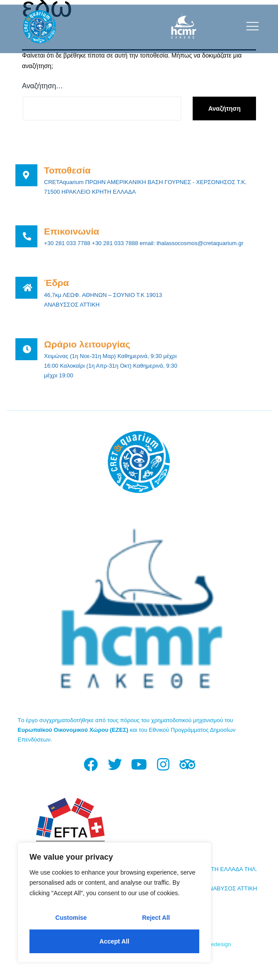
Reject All (156, 918)
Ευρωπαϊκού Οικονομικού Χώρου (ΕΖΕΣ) (73, 730)
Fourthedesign (213, 944)
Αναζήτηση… (42, 86)
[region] (114, 902)
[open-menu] (251, 26)
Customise (71, 918)
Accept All (114, 941)
